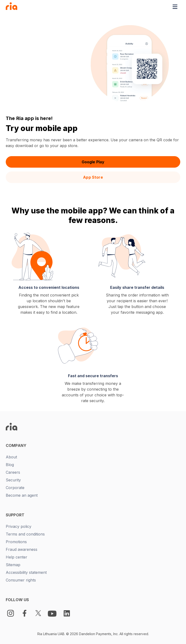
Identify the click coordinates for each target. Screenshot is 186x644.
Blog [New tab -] (10, 465)
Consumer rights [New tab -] (21, 580)
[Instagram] (11, 613)
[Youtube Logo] (53, 613)
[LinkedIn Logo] (67, 613)
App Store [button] (93, 177)
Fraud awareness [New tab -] (22, 549)
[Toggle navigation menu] (175, 7)
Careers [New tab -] (13, 472)
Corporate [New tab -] (15, 488)
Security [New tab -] (13, 480)
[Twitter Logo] (38, 613)
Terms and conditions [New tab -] (25, 534)
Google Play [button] (93, 162)
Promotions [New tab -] (16, 542)
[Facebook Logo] (24, 613)
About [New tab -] (11, 457)
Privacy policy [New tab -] (19, 526)
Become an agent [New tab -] (22, 495)
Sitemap (13, 565)
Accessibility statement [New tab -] (26, 572)
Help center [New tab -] (17, 557)
